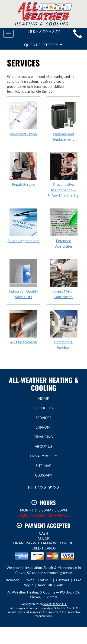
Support (43, 427)
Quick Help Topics (43, 45)
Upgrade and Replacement (64, 121)
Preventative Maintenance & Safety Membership (64, 175)
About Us (43, 446)
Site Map (43, 466)
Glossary (44, 475)
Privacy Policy (43, 456)
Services (43, 418)
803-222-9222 (44, 487)
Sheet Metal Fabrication (64, 279)
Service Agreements (24, 225)
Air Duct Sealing (24, 327)
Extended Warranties (64, 228)
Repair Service (24, 169)
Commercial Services (64, 329)
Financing (44, 437)
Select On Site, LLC (55, 604)
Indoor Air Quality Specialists (24, 279)
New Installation (24, 119)
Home (44, 398)
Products (43, 408)
